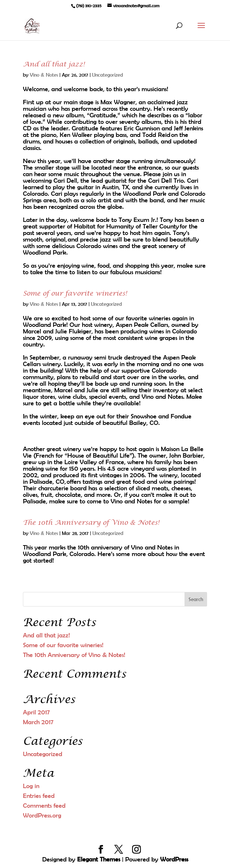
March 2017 (38, 722)
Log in (31, 786)
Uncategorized (108, 75)
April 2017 (36, 712)
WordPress (174, 859)
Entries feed (39, 796)
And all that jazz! (54, 64)
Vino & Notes (44, 75)
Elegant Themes (99, 859)
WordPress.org (42, 815)
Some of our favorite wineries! (75, 294)
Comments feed (44, 806)
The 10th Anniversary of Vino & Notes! (91, 523)
